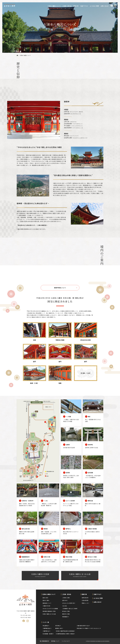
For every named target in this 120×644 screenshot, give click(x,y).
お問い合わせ (104, 6)
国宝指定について (47, 603)
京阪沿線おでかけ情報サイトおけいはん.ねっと (88, 628)
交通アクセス (84, 6)
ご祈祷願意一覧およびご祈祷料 (70, 609)
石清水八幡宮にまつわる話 (80, 575)
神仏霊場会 (45, 626)
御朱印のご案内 (66, 614)
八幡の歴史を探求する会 (83, 626)
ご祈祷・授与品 (67, 6)
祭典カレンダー (86, 603)
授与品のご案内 (66, 611)
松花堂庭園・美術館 (48, 634)
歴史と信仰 (45, 598)
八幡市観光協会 (46, 628)
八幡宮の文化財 (46, 606)
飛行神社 (57, 626)
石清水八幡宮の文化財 (40, 575)
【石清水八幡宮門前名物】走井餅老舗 (65, 631)
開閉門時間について (60, 288)
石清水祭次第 (85, 600)
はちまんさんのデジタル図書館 (50, 609)
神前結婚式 (65, 617)
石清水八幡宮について (54, 6)
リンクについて (66, 641)
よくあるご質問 (94, 6)
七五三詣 (64, 606)
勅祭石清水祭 (85, 598)
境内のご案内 (46, 600)
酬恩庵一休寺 (59, 628)
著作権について (55, 641)
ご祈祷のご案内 (66, 598)
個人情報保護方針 (44, 641)
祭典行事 (76, 6)
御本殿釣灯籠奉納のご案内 (49, 611)
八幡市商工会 (46, 631)
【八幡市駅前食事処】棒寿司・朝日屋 (65, 634)
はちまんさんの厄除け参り (69, 603)
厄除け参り (65, 600)
